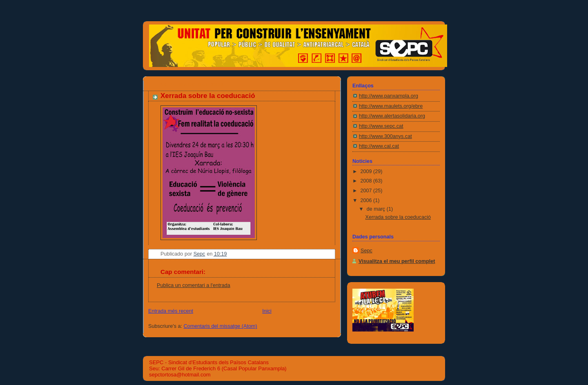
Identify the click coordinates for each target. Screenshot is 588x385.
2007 (367, 191)
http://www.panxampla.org (389, 96)
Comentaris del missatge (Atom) (220, 326)
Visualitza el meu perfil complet (397, 261)
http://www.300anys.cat (385, 136)
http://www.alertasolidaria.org (392, 116)
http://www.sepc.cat (381, 126)
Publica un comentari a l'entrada (194, 285)
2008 (367, 181)
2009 (367, 171)
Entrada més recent (171, 311)
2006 (367, 200)
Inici (267, 311)
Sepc (366, 251)
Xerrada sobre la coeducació (398, 217)
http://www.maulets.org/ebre (391, 106)
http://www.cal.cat (379, 146)
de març (377, 209)
